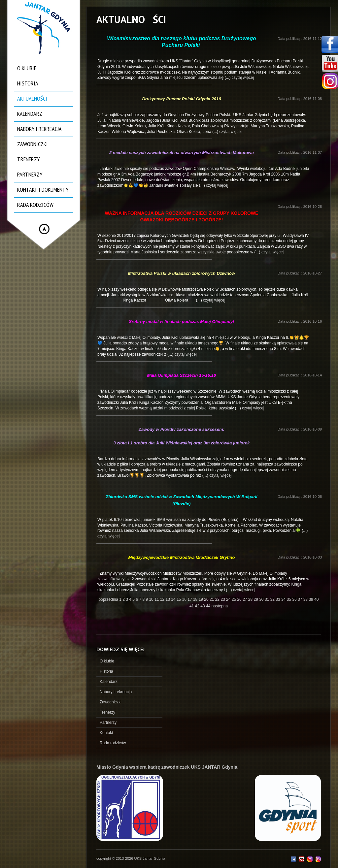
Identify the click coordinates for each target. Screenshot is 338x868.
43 (203, 606)
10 (152, 599)
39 (311, 599)
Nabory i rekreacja (39, 129)
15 (179, 599)
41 (192, 606)
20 (207, 599)
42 (198, 606)
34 (284, 599)
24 (229, 599)
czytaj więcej (243, 78)
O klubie (27, 68)
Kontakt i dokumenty (43, 190)
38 (306, 599)
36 (295, 599)
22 (218, 599)
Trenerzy (28, 159)
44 (209, 606)
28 (251, 599)
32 (273, 599)
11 (157, 599)
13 (169, 599)
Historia (28, 83)
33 (278, 599)
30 (262, 599)
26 (240, 599)
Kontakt (106, 733)
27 (245, 599)
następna (220, 606)
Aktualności (32, 98)
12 (163, 599)
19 (202, 599)
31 (268, 599)
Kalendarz (30, 114)
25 (235, 599)
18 (196, 599)
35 (290, 599)
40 (316, 599)
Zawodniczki (33, 144)
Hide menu (44, 229)
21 (212, 599)
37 (301, 599)
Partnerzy (30, 174)
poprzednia (108, 599)
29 (257, 599)
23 (223, 599)
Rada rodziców (35, 205)
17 (190, 599)
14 (174, 599)
